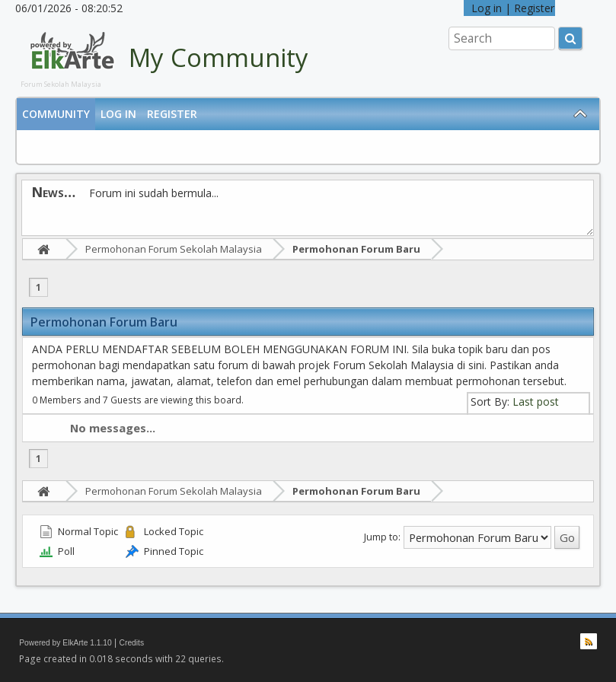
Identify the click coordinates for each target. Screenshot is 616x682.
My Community (219, 57)
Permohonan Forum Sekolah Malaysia (174, 249)
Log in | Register (509, 8)
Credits (132, 643)
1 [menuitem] (38, 287)
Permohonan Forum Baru (356, 249)
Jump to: (382, 537)
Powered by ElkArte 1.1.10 (65, 643)
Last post (536, 402)
